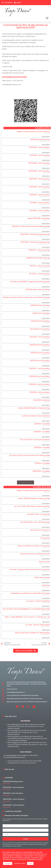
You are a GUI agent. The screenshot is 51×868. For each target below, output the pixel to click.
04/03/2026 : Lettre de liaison (39, 171)
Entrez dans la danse (42, 577)
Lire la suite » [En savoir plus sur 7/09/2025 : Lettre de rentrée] (46, 255)
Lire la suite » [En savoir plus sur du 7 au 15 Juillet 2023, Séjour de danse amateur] (46, 511)
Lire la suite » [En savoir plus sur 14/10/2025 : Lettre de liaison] (46, 216)
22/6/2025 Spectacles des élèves (38, 289)
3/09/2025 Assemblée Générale (38, 258)
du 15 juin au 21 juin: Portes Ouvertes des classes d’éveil (30, 455)
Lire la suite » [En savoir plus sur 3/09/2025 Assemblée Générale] (46, 263)
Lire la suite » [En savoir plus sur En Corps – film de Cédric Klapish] (46, 630)
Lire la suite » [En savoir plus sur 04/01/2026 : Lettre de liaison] (46, 192)
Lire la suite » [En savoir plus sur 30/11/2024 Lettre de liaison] (46, 366)
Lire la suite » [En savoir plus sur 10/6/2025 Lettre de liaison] (46, 310)
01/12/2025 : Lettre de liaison (40, 195)
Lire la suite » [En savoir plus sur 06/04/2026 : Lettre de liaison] (46, 168)
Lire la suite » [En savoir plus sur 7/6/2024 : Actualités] (46, 468)
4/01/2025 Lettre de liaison (40, 353)
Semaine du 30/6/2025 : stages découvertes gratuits (30, 282)
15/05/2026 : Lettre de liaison (39, 147)
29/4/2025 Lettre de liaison (40, 329)
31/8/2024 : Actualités (42, 424)
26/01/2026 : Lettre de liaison (40, 179)
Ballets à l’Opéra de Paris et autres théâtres (34, 132)
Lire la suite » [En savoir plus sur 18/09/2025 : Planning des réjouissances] (46, 247)
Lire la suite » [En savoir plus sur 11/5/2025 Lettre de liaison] (46, 326)
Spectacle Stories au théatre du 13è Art (35, 554)
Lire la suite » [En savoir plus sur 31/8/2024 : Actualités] (46, 429)
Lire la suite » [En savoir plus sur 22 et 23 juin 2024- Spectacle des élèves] (46, 445)
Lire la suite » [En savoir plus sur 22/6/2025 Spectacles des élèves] (46, 295)
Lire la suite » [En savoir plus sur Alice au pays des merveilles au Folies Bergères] (46, 638)
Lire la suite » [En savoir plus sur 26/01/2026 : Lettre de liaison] (46, 184)
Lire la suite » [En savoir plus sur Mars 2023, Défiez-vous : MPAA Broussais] (46, 527)
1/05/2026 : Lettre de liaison (40, 155)
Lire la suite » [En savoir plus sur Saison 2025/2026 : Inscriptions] (46, 223)
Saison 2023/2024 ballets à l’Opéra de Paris (34, 498)
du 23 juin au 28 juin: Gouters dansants (36, 416)
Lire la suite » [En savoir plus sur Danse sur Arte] (46, 567)
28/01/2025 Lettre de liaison (40, 345)
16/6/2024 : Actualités (42, 447)
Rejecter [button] (30, 863)
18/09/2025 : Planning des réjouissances (35, 242)
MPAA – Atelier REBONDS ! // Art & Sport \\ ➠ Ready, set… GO (27, 617)
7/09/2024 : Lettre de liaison (40, 392)
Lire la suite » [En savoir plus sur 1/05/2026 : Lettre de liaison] (46, 160)
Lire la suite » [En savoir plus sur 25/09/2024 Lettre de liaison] (46, 381)
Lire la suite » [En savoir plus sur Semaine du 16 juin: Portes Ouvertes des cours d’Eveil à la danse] (46, 302)
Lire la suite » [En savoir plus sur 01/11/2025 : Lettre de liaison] (46, 208)
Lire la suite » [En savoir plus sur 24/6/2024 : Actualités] (46, 437)
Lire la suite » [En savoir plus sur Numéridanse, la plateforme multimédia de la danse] (46, 598)
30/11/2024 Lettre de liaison (40, 361)
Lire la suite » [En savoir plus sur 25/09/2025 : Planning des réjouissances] (46, 239)
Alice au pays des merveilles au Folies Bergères (33, 633)
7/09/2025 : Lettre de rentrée (39, 250)
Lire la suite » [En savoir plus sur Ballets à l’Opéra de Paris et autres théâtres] (46, 137)
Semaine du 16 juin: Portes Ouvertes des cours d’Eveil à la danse (26, 297)
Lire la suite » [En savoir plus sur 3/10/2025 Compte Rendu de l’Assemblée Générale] (46, 231)
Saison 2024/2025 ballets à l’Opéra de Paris (34, 408)
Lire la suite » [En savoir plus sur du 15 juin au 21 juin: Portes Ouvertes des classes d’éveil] (46, 460)
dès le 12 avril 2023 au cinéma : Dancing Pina (34, 546)
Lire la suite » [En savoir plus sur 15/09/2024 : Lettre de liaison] (46, 389)
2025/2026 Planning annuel (40, 139)
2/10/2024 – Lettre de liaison (40, 368)
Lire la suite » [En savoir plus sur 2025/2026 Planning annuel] (46, 144)
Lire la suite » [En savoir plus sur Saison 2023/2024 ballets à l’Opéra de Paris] (46, 503)
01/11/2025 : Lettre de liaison (40, 203)
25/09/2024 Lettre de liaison (40, 376)
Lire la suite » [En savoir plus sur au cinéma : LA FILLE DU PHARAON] (46, 606)
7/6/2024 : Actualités (42, 463)
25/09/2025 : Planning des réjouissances (35, 234)
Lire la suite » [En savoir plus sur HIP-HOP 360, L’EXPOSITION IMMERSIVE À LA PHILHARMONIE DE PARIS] (46, 614)
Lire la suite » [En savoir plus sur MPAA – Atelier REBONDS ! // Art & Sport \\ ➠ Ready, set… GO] (46, 622)
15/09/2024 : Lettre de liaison (39, 384)
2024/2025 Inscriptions (42, 400)
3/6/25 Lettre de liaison (41, 313)
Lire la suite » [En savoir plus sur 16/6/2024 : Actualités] (46, 452)
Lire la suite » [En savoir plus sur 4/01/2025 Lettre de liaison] (46, 358)
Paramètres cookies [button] (20, 863)
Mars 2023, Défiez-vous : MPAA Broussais (35, 522)
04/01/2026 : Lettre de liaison (39, 187)
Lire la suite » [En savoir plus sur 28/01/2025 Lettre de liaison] (46, 350)
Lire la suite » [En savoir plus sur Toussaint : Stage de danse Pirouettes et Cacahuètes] (46, 575)
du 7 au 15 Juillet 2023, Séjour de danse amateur (32, 506)
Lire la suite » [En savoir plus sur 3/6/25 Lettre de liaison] (46, 318)
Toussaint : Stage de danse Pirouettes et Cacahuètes (30, 569)
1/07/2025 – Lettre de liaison (40, 274)
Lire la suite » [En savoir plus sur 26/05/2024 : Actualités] (46, 476)
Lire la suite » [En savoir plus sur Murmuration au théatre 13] (46, 535)
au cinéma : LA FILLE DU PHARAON (38, 601)
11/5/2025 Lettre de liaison (40, 321)
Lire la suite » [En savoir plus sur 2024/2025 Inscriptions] (46, 405)
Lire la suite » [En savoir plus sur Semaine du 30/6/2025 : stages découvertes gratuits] (46, 287)
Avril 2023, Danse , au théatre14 (39, 514)
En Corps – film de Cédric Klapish (38, 625)
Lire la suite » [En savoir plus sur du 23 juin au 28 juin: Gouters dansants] (46, 421)
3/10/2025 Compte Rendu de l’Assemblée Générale (31, 226)
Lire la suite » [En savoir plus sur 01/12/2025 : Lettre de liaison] (46, 200)
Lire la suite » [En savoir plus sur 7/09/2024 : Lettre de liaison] (46, 397)
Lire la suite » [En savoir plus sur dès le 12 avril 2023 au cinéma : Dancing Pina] (46, 551)
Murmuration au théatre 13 (40, 530)
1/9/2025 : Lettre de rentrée (40, 266)
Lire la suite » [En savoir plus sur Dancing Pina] (46, 543)
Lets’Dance (46, 585)
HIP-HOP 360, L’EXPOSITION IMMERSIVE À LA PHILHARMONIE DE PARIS (26, 609)
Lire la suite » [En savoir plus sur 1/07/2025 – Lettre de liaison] (46, 279)
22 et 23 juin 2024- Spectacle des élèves (35, 440)
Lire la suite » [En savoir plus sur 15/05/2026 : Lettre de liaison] (46, 152)
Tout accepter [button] (8, 863)
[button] (47, 18)
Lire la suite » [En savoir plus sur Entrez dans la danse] (46, 582)
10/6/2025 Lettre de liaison (40, 305)
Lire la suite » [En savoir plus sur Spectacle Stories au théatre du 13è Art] (46, 559)
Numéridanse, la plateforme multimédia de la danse (30, 593)
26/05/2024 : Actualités (41, 471)
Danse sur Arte (45, 562)
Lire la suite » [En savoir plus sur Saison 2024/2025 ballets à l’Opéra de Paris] (46, 413)
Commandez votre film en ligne (14, 77)
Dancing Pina (45, 538)
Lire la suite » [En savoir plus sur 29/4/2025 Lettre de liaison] (46, 334)
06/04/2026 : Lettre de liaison (39, 163)
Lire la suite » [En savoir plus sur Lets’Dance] (46, 590)
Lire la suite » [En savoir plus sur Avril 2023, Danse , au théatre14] (46, 519)
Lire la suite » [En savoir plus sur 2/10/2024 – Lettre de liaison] (46, 374)
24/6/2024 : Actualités (42, 432)
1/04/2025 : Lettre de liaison (40, 337)
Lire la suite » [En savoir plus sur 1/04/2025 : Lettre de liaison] (46, 342)
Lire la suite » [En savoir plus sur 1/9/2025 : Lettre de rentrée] (46, 271)
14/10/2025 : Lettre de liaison (40, 210)
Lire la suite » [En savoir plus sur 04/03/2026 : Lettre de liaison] (46, 176)
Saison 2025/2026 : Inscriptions (39, 218)
